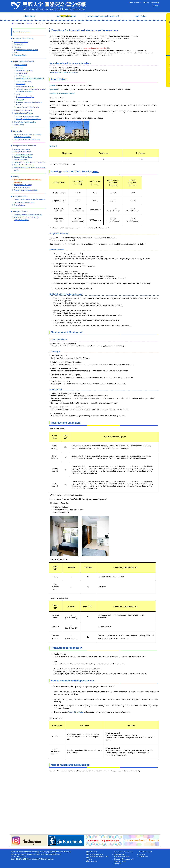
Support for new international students (26, 50)
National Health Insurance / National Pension (30, 78)
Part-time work (21, 84)
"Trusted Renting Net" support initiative (26, 190)
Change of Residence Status (23, 157)
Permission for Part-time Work (23, 154)
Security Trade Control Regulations (25, 122)
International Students (24, 24)
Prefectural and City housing (23, 185)
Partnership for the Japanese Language (29, 119)
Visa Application (19, 44)
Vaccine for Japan (20, 205)
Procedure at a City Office (24, 71)
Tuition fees (17, 47)
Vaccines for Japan (20, 55)
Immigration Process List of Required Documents (29, 162)
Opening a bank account (24, 81)
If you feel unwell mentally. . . (25, 97)
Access (16, 52)
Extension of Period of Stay (22, 152)
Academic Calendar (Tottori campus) (28, 107)
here (96, 171)
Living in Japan (19, 67)
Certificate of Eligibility (21, 160)
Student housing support (22, 187)
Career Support (19, 125)
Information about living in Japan (24, 202)
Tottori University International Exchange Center (48, 6)
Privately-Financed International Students (27, 139)
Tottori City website (76, 712)
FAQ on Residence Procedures (24, 165)
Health (18, 94)
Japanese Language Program (23, 113)
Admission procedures (21, 42)
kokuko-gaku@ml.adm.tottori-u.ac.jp (64, 72)
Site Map (146, 3)
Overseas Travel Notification (23, 110)
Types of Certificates (20, 65)
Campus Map (155, 3)
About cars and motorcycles (25, 86)
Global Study (93, 852)
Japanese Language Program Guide (27, 116)
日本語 (156, 6)
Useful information (22, 73)
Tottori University (135, 3)
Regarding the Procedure (22, 149)
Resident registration (23, 76)
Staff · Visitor (93, 861)
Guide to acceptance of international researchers (29, 200)
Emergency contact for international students (28, 215)
